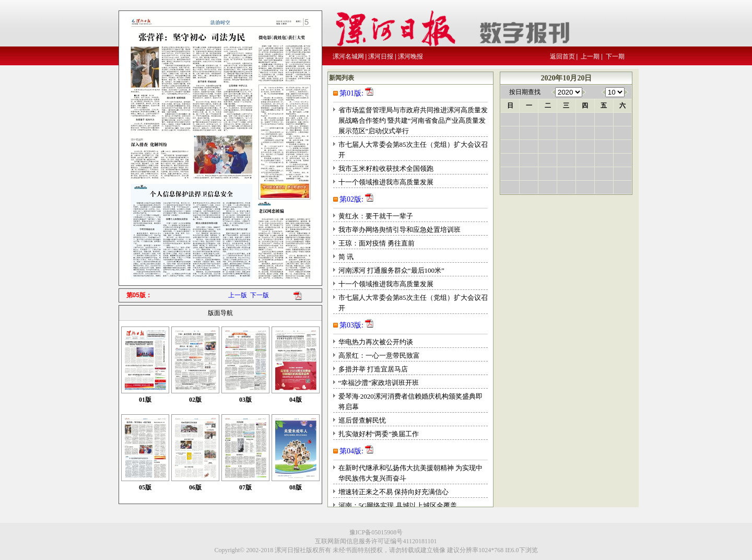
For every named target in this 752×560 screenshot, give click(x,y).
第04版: (351, 451)
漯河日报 (381, 56)
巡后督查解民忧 (362, 420)
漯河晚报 (410, 56)
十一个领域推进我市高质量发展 (386, 182)
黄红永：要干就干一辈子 (376, 216)
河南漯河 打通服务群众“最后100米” (391, 270)
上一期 (590, 56)
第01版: (351, 93)
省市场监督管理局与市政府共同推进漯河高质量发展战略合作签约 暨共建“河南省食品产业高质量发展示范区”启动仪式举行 (413, 120)
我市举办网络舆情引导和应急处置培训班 (399, 230)
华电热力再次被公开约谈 (376, 342)
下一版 (260, 295)
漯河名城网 (348, 56)
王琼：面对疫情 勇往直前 (377, 243)
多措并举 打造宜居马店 (373, 369)
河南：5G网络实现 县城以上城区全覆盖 (398, 505)
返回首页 (562, 56)
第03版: (351, 325)
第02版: (351, 199)
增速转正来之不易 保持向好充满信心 (393, 492)
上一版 (238, 295)
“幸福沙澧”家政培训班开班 (379, 383)
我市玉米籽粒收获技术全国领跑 (386, 168)
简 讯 (346, 257)
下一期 (615, 56)
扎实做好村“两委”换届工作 (379, 434)
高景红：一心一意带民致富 (379, 355)
